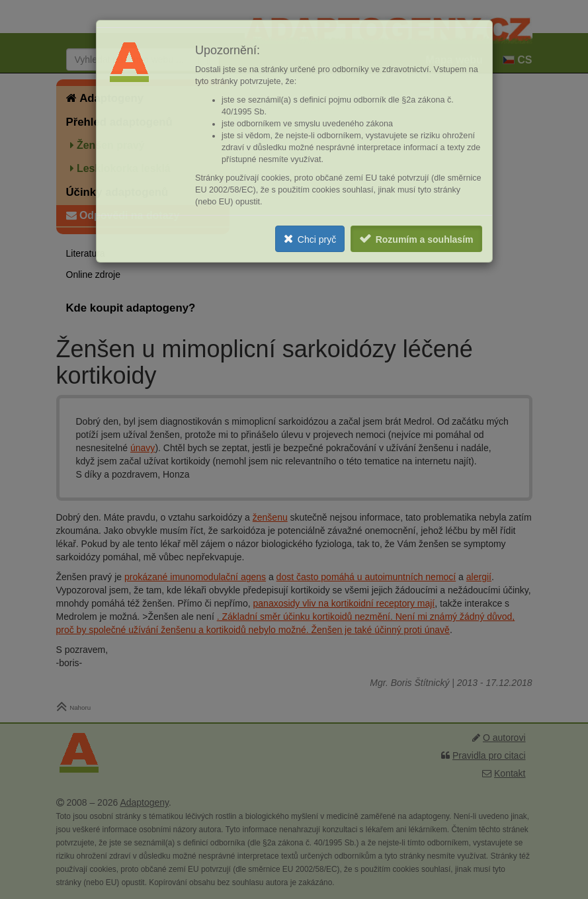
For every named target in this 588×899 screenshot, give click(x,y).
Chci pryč (317, 239)
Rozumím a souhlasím (425, 239)
